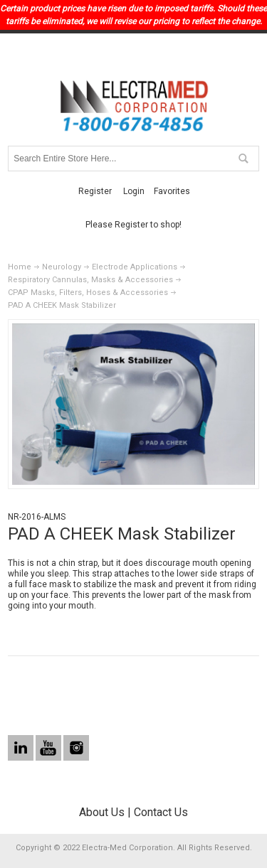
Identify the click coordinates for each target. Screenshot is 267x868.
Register (95, 191)
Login (134, 191)
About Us (102, 812)
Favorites (172, 191)
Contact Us (161, 812)
